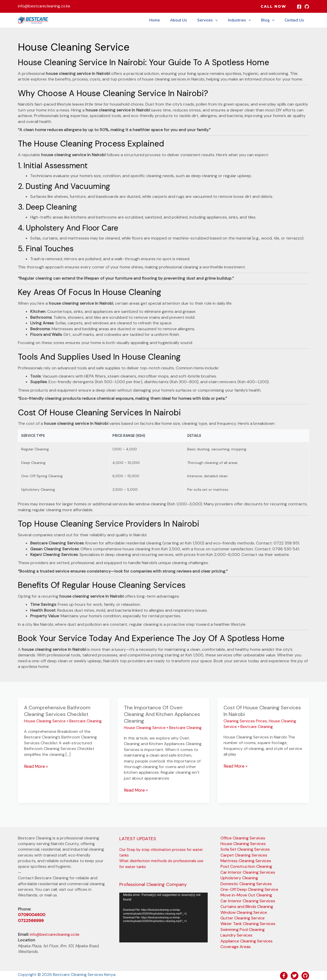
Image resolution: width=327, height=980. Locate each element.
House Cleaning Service (45, 721)
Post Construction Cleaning (246, 866)
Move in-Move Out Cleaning (246, 895)
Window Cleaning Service (244, 912)
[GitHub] (307, 7)
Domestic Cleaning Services (246, 884)
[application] (164, 917)
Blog (272, 20)
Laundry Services (236, 935)
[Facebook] (299, 7)
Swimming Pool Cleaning (243, 929)
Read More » (36, 766)
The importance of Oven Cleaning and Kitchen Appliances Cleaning (162, 714)
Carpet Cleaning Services (244, 855)
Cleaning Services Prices (245, 721)
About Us (190, 20)
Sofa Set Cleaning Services (245, 849)
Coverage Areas (236, 946)
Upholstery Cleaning (239, 878)
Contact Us (296, 20)
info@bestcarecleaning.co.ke (57, 934)
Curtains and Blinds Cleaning (247, 906)
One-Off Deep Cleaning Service (249, 889)
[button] (273, 6)
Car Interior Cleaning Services (248, 872)
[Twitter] (295, 975)
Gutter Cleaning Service (243, 918)
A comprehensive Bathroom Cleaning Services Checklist (57, 711)
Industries (246, 20)
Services (216, 20)
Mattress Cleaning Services (246, 861)
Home (169, 20)
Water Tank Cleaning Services (248, 923)
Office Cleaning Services (243, 837)
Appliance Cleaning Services (247, 941)
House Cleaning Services (243, 843)
